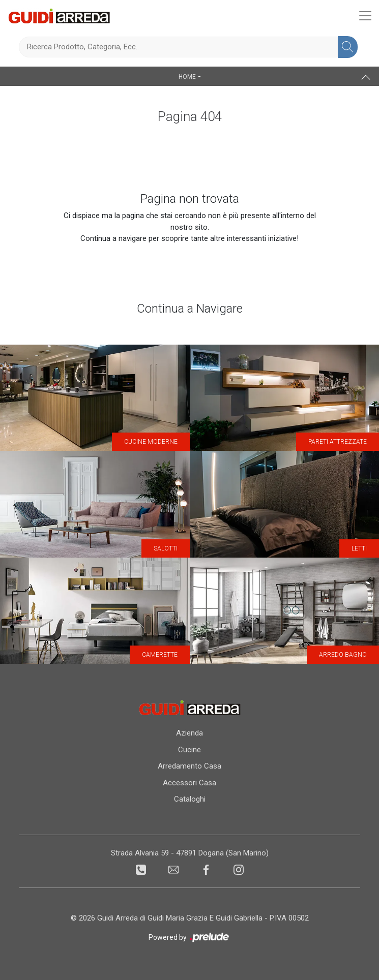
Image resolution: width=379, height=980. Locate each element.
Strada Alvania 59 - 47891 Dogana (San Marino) (190, 853)
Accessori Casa (189, 783)
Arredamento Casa (189, 766)
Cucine (189, 750)
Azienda (189, 733)
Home (187, 77)
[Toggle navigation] (365, 16)
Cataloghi (190, 799)
